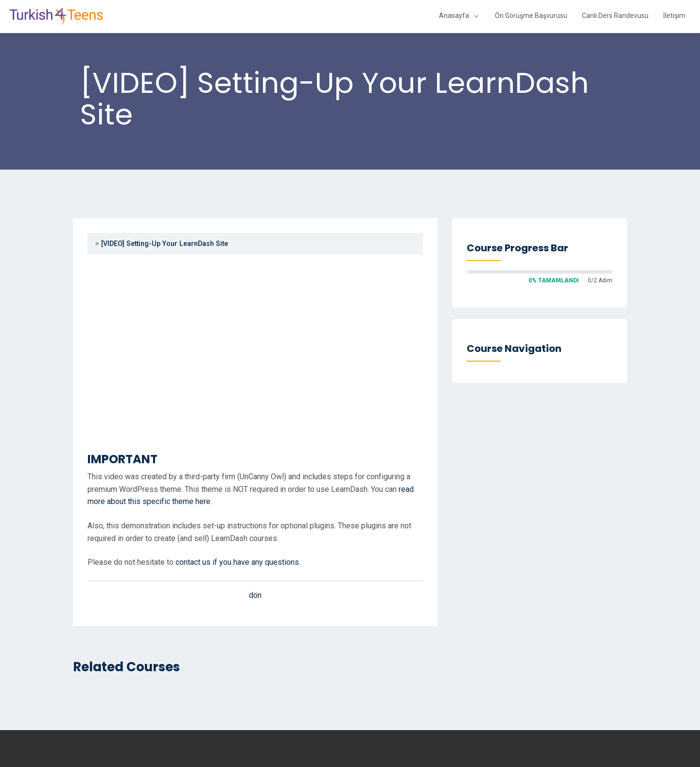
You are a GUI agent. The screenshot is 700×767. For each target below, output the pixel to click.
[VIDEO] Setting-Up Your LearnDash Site (165, 244)
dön (255, 595)
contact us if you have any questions (237, 562)
